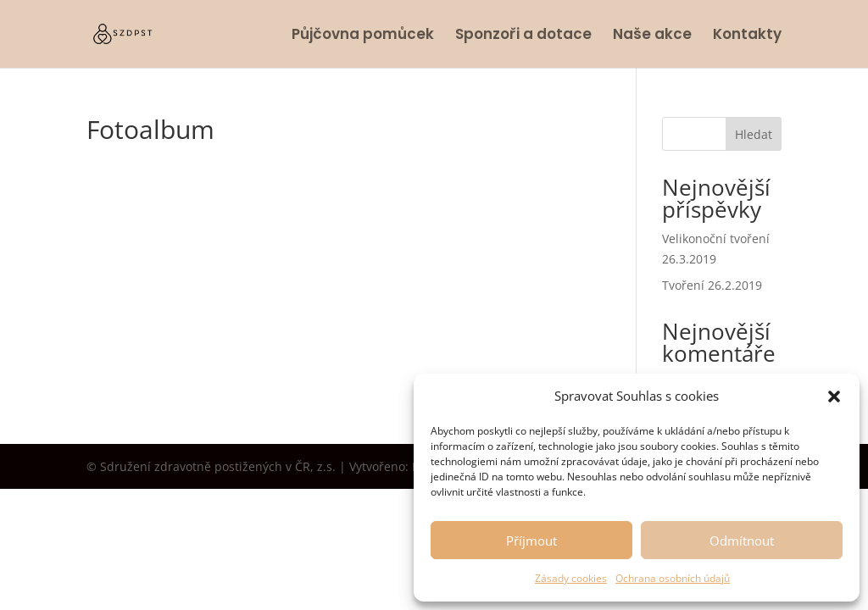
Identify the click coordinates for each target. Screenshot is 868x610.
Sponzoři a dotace (523, 36)
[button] (834, 396)
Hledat (754, 134)
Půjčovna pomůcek (363, 36)
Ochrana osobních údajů (673, 578)
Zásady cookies (571, 578)
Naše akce (652, 36)
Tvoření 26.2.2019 (712, 285)
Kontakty (747, 36)
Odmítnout (742, 541)
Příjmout (531, 541)
